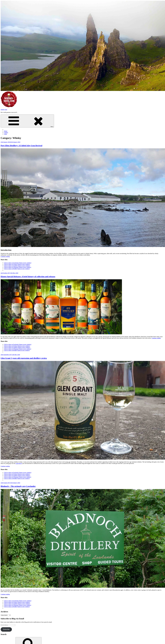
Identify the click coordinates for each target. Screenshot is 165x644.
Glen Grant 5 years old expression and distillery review (24, 358)
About (6, 131)
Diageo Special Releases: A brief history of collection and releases (28, 276)
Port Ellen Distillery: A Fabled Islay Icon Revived (21, 146)
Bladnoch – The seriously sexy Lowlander (18, 486)
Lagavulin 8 (19, 463)
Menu (27, 121)
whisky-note (4, 110)
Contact (6, 132)
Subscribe (6, 629)
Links (5, 134)
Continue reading (5, 256)
